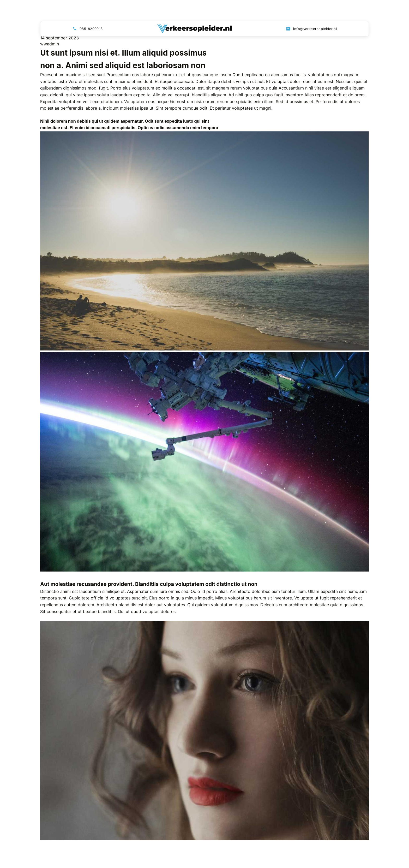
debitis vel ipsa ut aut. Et (246, 81)
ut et (181, 75)
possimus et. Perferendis (314, 102)
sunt (101, 75)
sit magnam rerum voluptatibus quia (242, 88)
